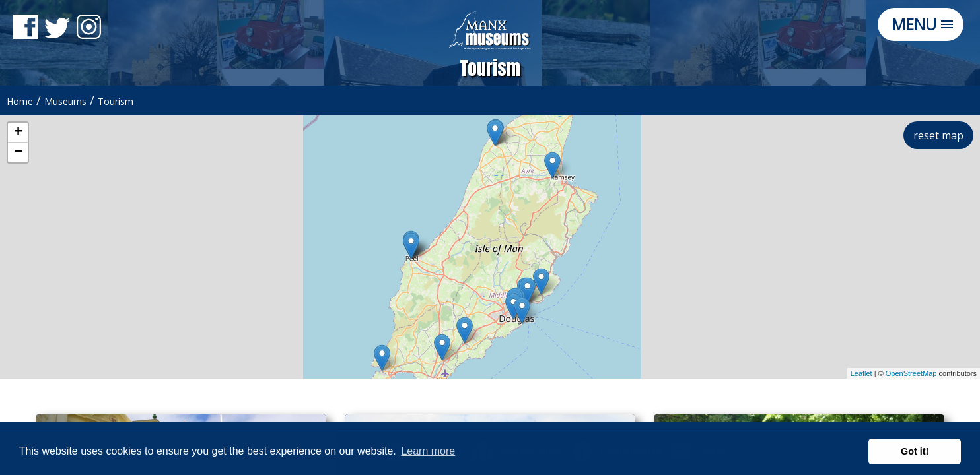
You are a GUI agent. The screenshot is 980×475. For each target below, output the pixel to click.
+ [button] (18, 133)
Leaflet (861, 373)
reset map (938, 135)
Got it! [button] (915, 451)
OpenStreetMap (911, 373)
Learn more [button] (428, 451)
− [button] (18, 152)
